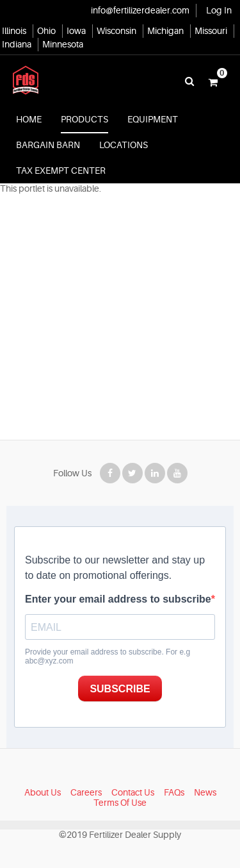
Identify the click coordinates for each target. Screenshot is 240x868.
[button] (213, 82)
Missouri (211, 31)
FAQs (174, 792)
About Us (43, 792)
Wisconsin (116, 31)
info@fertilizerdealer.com (140, 10)
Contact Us (133, 792)
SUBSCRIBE (120, 689)
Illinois (14, 31)
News (205, 792)
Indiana (17, 44)
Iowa (76, 31)
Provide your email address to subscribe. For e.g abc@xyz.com (108, 656)
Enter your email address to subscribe (118, 599)
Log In (219, 10)
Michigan (165, 31)
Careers (86, 792)
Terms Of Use (120, 803)
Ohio (46, 31)
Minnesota (63, 44)
